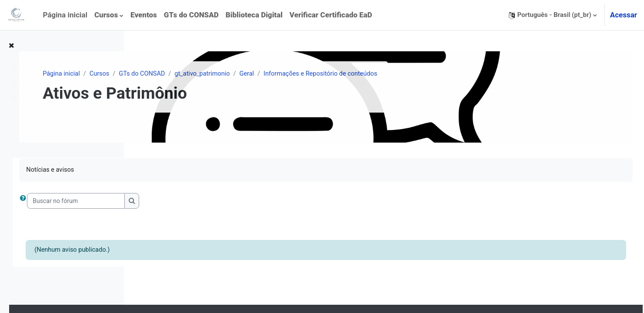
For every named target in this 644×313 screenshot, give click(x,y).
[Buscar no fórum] (198, 201)
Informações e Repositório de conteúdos (448, 74)
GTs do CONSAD (264, 74)
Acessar (624, 15)
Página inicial (181, 74)
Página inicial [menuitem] (65, 15)
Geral (372, 74)
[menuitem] (109, 15)
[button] (552, 15)
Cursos (220, 74)
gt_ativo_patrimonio (326, 74)
